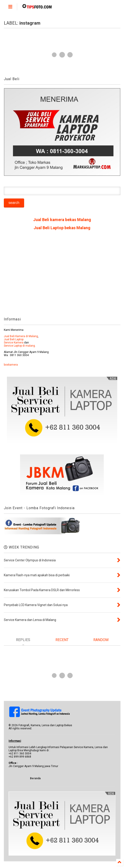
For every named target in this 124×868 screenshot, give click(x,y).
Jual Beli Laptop (14, 339)
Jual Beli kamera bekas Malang (62, 220)
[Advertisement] (62, 275)
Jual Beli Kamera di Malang (21, 336)
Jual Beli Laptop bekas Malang (62, 228)
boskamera (11, 365)
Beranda (35, 778)
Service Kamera (14, 343)
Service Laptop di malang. (20, 346)
